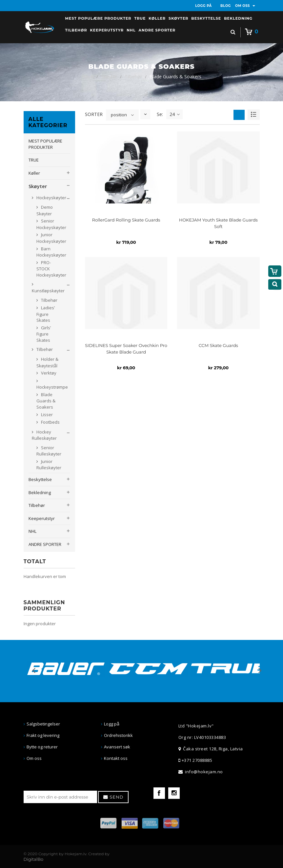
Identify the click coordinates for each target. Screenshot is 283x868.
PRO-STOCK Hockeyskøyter (51, 269)
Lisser (46, 415)
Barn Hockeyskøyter (51, 252)
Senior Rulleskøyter (49, 451)
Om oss (34, 758)
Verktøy (48, 373)
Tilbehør (133, 77)
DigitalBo (34, 859)
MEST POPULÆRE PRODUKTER (45, 144)
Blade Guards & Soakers (46, 401)
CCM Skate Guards (218, 345)
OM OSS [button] (245, 6)
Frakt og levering (43, 735)
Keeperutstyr (42, 518)
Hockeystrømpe (52, 387)
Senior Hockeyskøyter (51, 224)
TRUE (34, 160)
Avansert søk (117, 747)
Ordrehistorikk (118, 735)
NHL (32, 531)
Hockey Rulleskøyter (44, 435)
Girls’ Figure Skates (44, 334)
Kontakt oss (116, 758)
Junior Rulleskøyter (49, 465)
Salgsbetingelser (43, 724)
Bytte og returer (42, 747)
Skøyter (109, 77)
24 (175, 114)
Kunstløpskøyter (48, 291)
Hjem (88, 77)
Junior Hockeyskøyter (51, 238)
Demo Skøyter (45, 210)
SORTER (94, 114)
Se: (160, 114)
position (119, 115)
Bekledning (40, 492)
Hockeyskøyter (51, 198)
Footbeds (50, 422)
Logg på (112, 724)
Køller (34, 173)
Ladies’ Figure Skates (46, 314)
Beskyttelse (40, 479)
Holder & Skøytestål (47, 362)
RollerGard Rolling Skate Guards (126, 220)
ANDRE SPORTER (45, 544)
